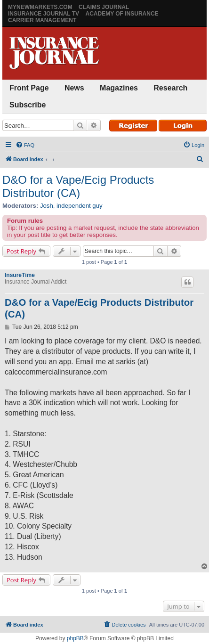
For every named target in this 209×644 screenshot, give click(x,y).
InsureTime (20, 275)
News (74, 88)
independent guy (80, 206)
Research (170, 88)
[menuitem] (25, 145)
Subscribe (28, 105)
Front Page (29, 88)
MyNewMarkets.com (40, 7)
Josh (47, 206)
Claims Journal (104, 7)
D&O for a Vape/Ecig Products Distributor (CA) (78, 186)
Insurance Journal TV (44, 14)
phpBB (75, 638)
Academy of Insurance (122, 14)
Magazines (119, 88)
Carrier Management (42, 20)
